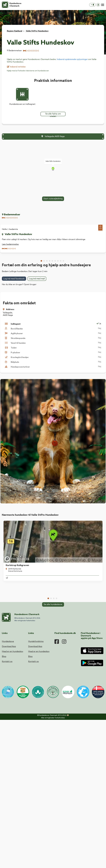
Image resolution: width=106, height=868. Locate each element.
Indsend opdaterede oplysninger (72, 59)
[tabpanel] (26, 667)
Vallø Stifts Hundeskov (18, 234)
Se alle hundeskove (53, 740)
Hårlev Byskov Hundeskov (71, 715)
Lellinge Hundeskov (67, 671)
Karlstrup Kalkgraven (16, 671)
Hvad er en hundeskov (13, 802)
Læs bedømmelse (10, 244)
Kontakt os (7, 812)
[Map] (53, 169)
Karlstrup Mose (13, 715)
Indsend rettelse (16, 67)
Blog (4, 807)
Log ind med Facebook (14, 406)
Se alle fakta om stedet (53, 114)
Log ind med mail (37, 406)
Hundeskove (8, 792)
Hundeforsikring (36, 792)
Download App (9, 797)
